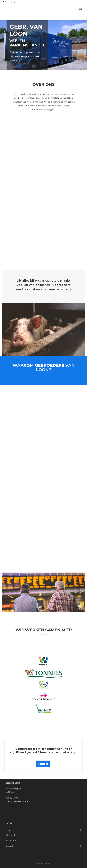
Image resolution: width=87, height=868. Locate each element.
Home (9, 830)
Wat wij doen (12, 835)
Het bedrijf (11, 841)
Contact (9, 846)
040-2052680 (12, 798)
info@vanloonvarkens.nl (17, 801)
